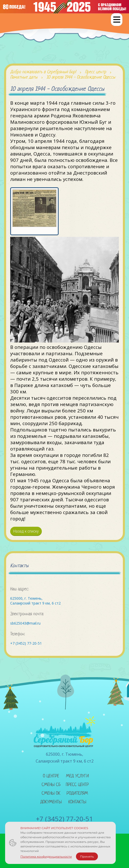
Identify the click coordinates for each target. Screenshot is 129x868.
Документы (51, 802)
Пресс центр (95, 72)
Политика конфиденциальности (46, 856)
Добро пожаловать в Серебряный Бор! (43, 72)
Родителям (77, 793)
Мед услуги (77, 776)
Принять (87, 856)
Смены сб (51, 785)
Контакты (77, 802)
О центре (51, 776)
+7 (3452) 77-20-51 (26, 643)
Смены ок (51, 793)
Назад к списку (26, 531)
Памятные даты (24, 77)
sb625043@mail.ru (25, 623)
